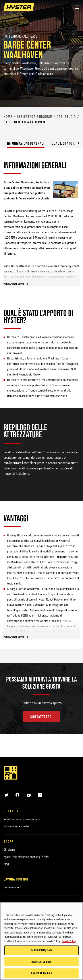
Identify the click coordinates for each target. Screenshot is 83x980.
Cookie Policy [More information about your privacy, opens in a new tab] (69, 941)
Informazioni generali (26, 143)
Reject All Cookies (41, 962)
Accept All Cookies (41, 973)
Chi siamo (9, 850)
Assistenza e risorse (34, 117)
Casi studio (66, 117)
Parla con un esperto (16, 826)
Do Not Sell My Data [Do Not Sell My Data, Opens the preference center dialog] (41, 950)
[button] (75, 143)
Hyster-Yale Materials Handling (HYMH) (27, 857)
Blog (6, 864)
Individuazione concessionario (22, 819)
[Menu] (77, 7)
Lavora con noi (12, 887)
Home (8, 117)
